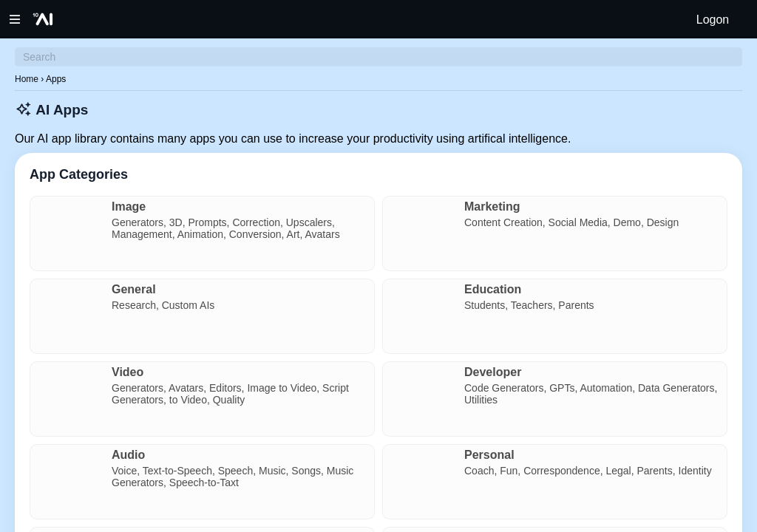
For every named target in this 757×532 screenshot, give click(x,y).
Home (27, 79)
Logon (713, 20)
